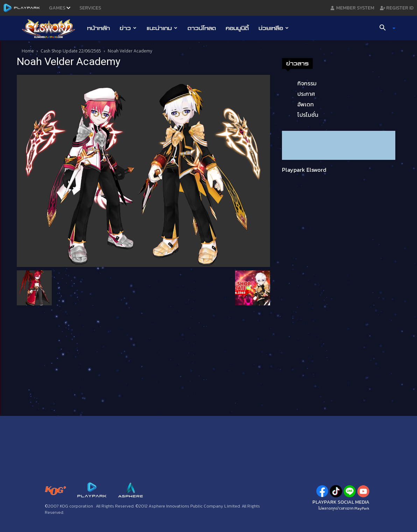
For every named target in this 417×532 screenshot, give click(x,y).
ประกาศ (306, 94)
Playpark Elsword (304, 170)
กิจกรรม (307, 83)
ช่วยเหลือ (274, 28)
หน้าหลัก (98, 28)
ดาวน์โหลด (202, 28)
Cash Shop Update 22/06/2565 (71, 51)
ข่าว (128, 28)
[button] (385, 28)
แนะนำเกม (162, 28)
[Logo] (52, 28)
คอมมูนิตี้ (237, 28)
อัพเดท (306, 104)
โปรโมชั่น (308, 115)
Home (28, 51)
